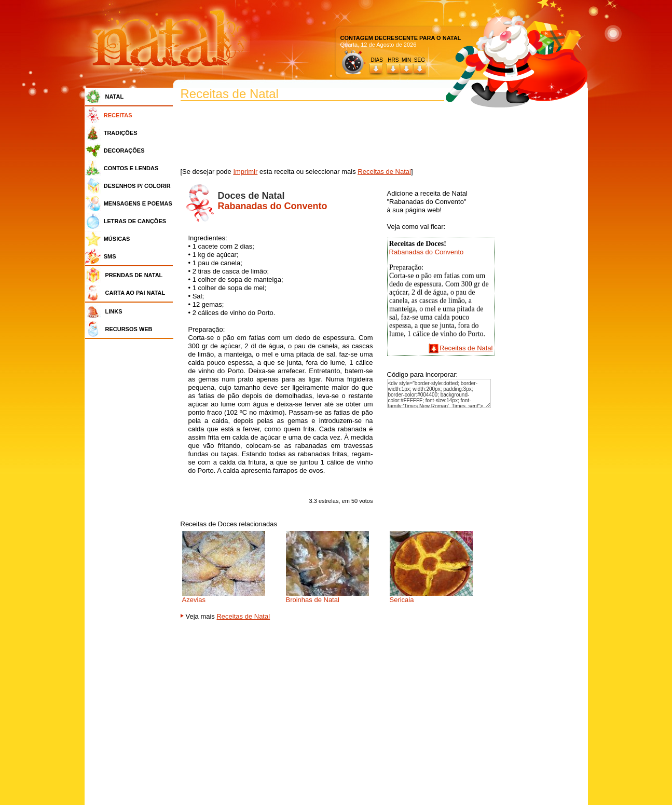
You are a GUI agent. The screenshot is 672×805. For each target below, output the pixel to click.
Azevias (194, 600)
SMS (110, 256)
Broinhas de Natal (313, 600)
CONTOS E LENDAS (131, 168)
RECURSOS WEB (129, 329)
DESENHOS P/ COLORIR (137, 186)
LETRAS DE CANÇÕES (135, 221)
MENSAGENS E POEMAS (138, 203)
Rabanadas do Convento (427, 252)
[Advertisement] (132, 498)
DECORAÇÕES (124, 151)
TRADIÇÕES (121, 133)
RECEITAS (118, 115)
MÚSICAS (117, 239)
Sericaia (402, 600)
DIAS (377, 60)
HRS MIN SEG (407, 60)
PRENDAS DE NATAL (134, 275)
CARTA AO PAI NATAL (135, 293)
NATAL (115, 97)
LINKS (114, 311)
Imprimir (245, 172)
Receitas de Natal (384, 172)
